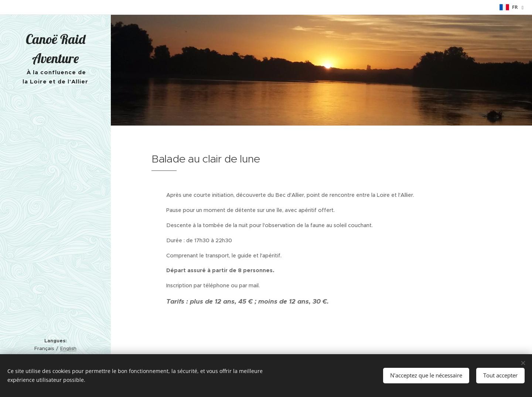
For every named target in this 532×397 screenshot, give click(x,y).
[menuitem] (55, 126)
